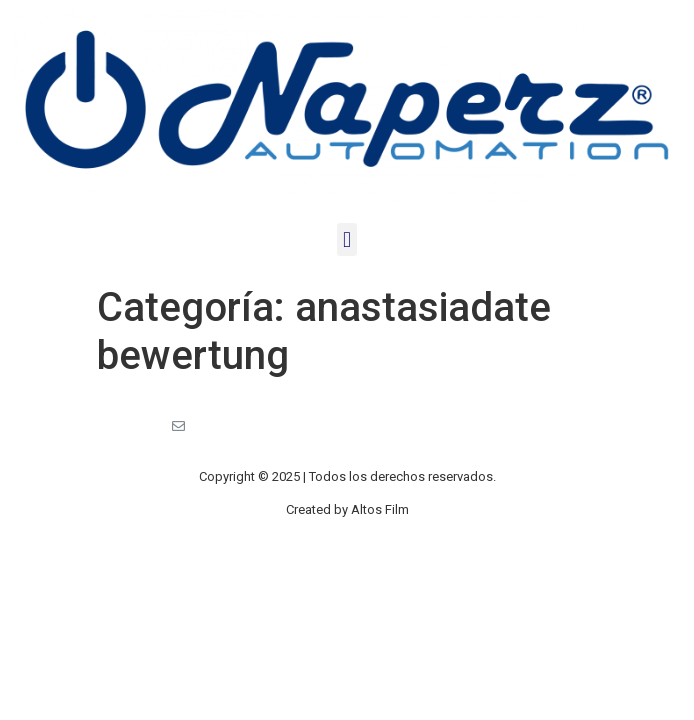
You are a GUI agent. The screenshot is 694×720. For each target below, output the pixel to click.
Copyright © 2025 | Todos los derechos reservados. (347, 476)
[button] (346, 239)
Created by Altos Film (347, 509)
